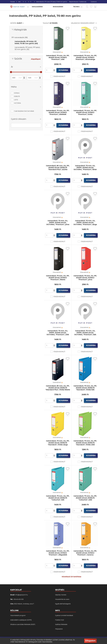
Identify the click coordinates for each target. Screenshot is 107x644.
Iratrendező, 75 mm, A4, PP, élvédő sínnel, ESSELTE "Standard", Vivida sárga (58, 443)
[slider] (11, 72)
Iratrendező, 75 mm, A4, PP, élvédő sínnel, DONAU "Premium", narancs (85, 553)
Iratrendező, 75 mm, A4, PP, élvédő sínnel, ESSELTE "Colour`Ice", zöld (85, 498)
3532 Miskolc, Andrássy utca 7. (24, 604)
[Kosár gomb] (95, 7)
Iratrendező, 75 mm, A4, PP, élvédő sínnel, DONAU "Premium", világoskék (58, 553)
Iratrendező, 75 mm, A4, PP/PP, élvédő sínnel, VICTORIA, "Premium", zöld (58, 333)
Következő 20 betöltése (72, 577)
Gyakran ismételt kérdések (64, 615)
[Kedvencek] (91, 7)
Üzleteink (94, 2)
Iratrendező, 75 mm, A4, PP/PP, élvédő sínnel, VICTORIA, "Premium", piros (58, 223)
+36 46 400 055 (18, 599)
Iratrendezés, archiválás (20, 2)
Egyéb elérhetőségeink (63, 604)
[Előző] (29, 7)
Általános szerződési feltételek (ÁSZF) (23, 624)
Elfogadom (90, 641)
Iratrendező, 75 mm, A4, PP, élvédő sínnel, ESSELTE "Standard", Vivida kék (85, 388)
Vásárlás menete (61, 595)
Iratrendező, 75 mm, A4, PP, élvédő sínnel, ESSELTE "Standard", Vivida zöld (85, 443)
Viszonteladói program (18, 615)
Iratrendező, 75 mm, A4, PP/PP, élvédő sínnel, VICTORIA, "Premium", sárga (85, 223)
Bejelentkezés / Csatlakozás (78, 2)
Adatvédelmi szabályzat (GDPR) (21, 620)
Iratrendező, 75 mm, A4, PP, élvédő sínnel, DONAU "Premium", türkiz (85, 113)
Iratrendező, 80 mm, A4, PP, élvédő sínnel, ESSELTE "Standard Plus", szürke (58, 168)
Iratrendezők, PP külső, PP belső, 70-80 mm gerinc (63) (26, 42)
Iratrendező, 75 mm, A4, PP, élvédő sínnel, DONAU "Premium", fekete (58, 278)
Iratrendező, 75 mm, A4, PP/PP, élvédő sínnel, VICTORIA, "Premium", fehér (85, 168)
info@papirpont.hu (21, 595)
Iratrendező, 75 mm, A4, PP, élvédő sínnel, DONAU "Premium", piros (85, 278)
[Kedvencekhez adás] (68, 29)
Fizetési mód (60, 620)
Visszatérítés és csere (62, 599)
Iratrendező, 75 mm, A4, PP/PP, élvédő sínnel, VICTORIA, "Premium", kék (85, 333)
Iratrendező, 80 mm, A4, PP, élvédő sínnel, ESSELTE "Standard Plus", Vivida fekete (58, 388)
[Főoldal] (17, 7)
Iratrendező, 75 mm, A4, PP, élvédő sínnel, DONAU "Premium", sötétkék (58, 113)
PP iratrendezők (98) (20, 37)
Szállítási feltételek (61, 624)
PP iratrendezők (32, 2)
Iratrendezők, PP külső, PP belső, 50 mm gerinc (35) (27, 48)
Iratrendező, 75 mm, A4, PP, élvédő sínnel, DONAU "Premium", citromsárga (85, 58)
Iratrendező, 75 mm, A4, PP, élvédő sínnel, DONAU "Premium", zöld (58, 58)
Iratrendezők (26, 2)
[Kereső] (87, 7)
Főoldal (13, 2)
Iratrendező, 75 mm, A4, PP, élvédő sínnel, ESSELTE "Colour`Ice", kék (58, 498)
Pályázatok (59, 629)
